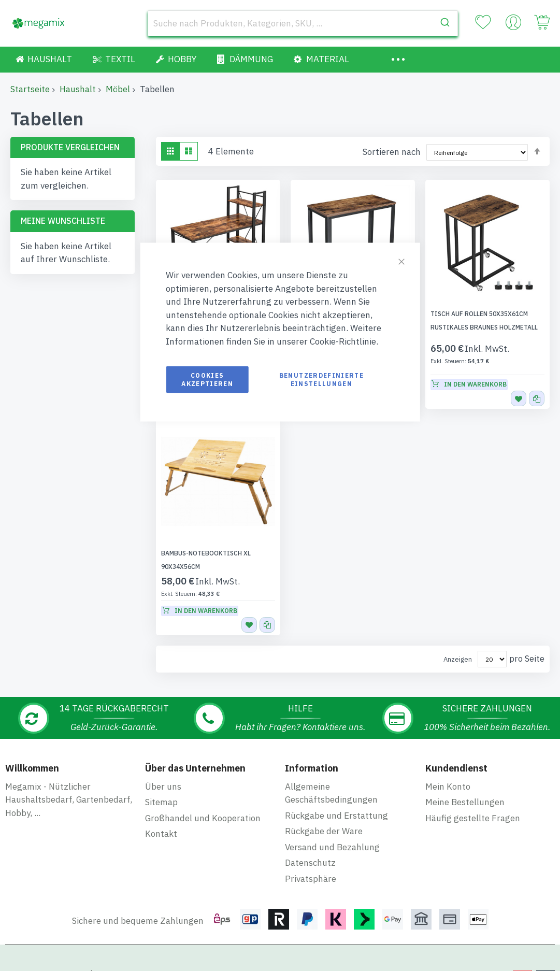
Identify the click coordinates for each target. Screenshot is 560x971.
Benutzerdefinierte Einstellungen (321, 380)
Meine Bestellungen (465, 776)
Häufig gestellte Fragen (473, 792)
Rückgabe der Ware (324, 805)
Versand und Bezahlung (332, 821)
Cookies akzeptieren (207, 380)
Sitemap (161, 776)
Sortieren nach (392, 152)
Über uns (163, 760)
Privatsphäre (311, 852)
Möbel (118, 89)
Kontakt (161, 807)
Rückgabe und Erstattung (336, 789)
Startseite (30, 89)
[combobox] (303, 23)
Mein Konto (448, 760)
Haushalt (78, 89)
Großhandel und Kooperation (203, 792)
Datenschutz (310, 836)
